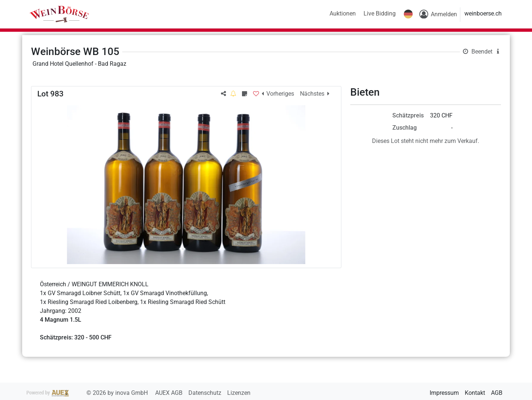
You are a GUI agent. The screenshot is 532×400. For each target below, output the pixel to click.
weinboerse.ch (483, 13)
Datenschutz (206, 393)
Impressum (444, 393)
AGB (497, 393)
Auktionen (343, 13)
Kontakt (475, 393)
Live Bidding (380, 13)
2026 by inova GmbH (88, 393)
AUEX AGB (170, 393)
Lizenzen (239, 393)
